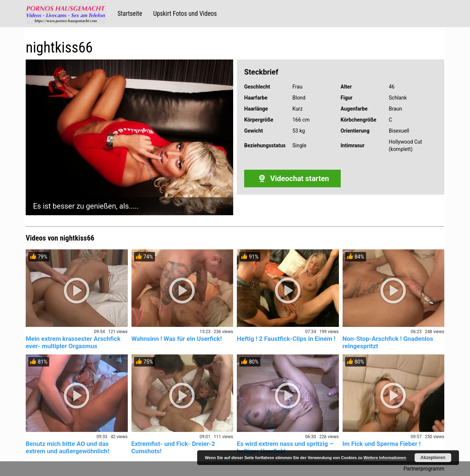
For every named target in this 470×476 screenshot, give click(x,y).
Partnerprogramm (424, 469)
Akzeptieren (433, 458)
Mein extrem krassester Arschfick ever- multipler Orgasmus (73, 342)
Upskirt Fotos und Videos (185, 14)
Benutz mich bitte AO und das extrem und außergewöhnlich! (67, 447)
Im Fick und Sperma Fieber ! (382, 444)
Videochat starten (292, 178)
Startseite (130, 14)
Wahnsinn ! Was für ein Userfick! (177, 339)
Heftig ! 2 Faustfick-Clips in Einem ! (286, 339)
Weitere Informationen (385, 458)
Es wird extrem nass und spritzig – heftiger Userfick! (285, 447)
